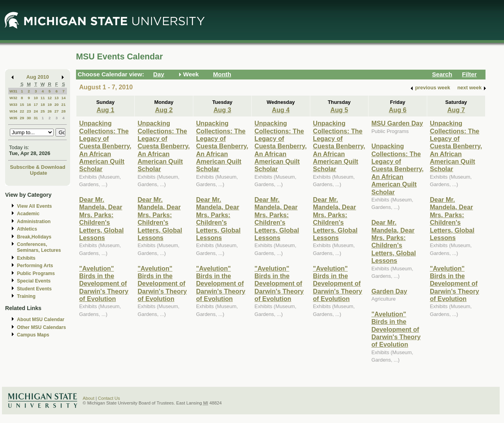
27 (57, 111)
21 (64, 104)
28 (64, 111)
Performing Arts (35, 266)
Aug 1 (105, 110)
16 (29, 104)
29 (22, 118)
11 (43, 98)
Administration (34, 222)
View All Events (34, 206)
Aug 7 (456, 110)
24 (36, 111)
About (89, 398)
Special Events (34, 281)
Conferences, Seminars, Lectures (39, 247)
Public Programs (36, 273)
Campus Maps (33, 335)
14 (64, 98)
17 (36, 104)
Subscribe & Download (38, 167)
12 (50, 98)
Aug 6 (397, 110)
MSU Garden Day (397, 123)
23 (29, 111)
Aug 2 (164, 110)
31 (36, 118)
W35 (13, 118)
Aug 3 (222, 110)
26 (50, 111)
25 (43, 111)
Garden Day (389, 291)
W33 (13, 104)
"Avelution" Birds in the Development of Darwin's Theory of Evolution (104, 284)
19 (50, 104)
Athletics (27, 229)
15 (22, 104)
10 (36, 98)
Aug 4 (281, 110)
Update (39, 173)
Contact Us (109, 398)
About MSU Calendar (41, 320)
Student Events (34, 289)
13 (57, 98)
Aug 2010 (38, 77)
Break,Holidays (34, 237)
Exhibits (26, 258)
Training (26, 296)
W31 (13, 91)
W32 (13, 98)
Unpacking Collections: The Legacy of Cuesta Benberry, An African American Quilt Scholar (105, 146)
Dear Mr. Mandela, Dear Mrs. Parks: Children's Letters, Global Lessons (101, 219)
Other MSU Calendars (42, 327)
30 (29, 118)
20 (57, 104)
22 (22, 111)
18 (43, 104)
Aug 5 (339, 110)
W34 (13, 111)
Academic (28, 214)
